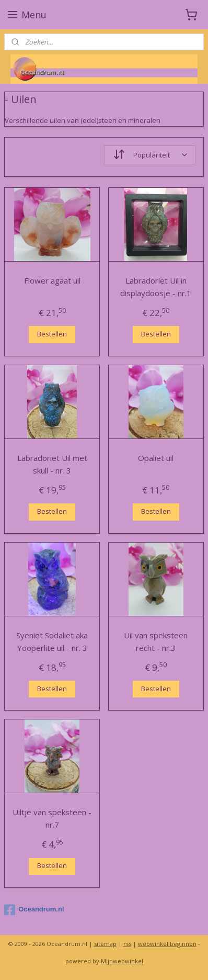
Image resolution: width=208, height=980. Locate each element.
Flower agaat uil (52, 280)
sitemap (105, 944)
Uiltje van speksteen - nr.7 (52, 818)
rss (127, 944)
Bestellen (52, 334)
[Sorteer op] (150, 155)
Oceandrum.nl (34, 910)
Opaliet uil (156, 457)
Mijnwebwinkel (122, 961)
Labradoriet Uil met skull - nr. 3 (52, 464)
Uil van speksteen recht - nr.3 (156, 641)
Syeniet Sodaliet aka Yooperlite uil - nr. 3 (52, 641)
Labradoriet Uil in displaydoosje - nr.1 (156, 287)
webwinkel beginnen (167, 944)
